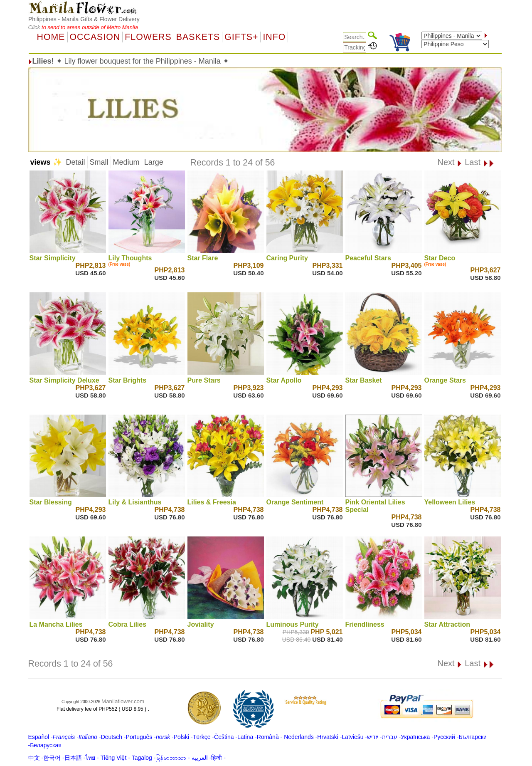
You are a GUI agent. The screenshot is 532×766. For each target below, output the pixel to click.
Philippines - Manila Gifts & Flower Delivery (84, 19)
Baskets (198, 37)
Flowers (148, 37)
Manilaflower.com (123, 701)
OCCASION (95, 37)
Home (51, 37)
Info (274, 37)
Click (35, 27)
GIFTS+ (241, 37)
